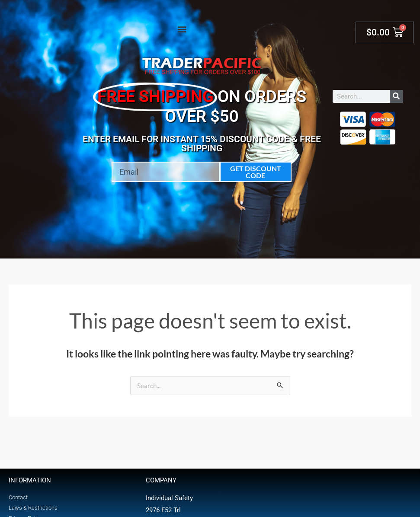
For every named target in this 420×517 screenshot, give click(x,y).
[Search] (396, 96)
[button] (182, 29)
